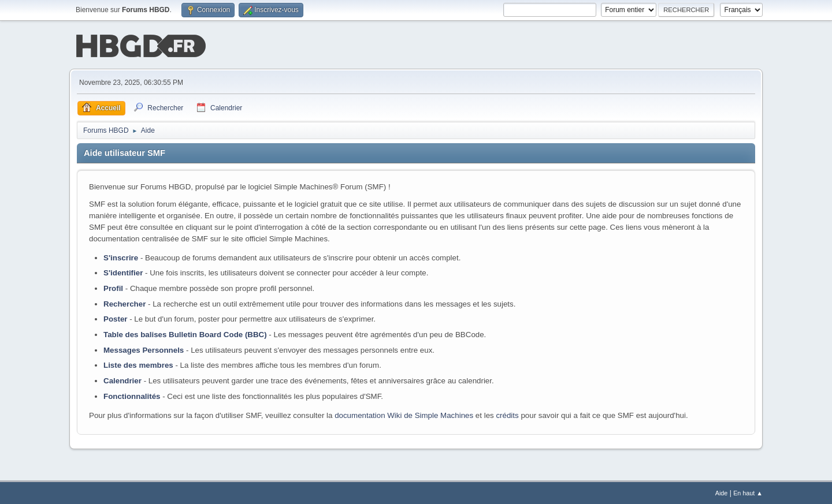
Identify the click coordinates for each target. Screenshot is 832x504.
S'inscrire (121, 257)
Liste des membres (138, 364)
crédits (507, 414)
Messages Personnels (144, 349)
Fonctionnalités (132, 395)
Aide (722, 492)
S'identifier (123, 272)
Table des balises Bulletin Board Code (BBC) (185, 333)
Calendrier (122, 380)
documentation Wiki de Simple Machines (404, 414)
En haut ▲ (748, 492)
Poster (115, 318)
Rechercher (125, 303)
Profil (113, 287)
